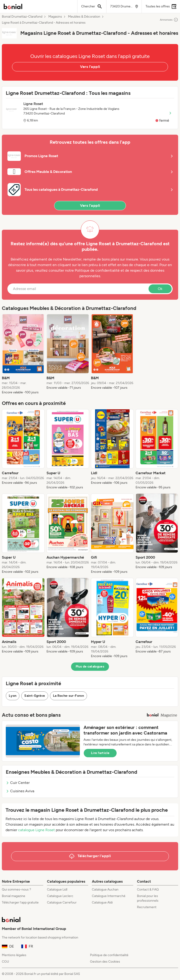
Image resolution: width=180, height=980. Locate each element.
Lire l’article (100, 753)
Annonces (169, 20)
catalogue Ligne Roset (36, 830)
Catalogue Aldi (102, 902)
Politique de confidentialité (109, 955)
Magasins (55, 17)
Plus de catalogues (90, 667)
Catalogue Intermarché (109, 896)
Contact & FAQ (148, 889)
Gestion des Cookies (105, 962)
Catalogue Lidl (57, 889)
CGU (5, 962)
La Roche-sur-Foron (68, 696)
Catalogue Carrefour (62, 902)
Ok (160, 289)
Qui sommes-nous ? (16, 889)
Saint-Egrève (35, 696)
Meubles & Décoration (84, 17)
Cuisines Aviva (20, 791)
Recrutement (147, 907)
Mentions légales (14, 955)
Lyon (13, 696)
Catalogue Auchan (105, 889)
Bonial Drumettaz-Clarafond (22, 17)
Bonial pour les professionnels (148, 898)
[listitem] (23, 354)
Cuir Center (18, 783)
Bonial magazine (14, 896)
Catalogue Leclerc (60, 896)
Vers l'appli (90, 67)
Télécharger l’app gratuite (20, 902)
